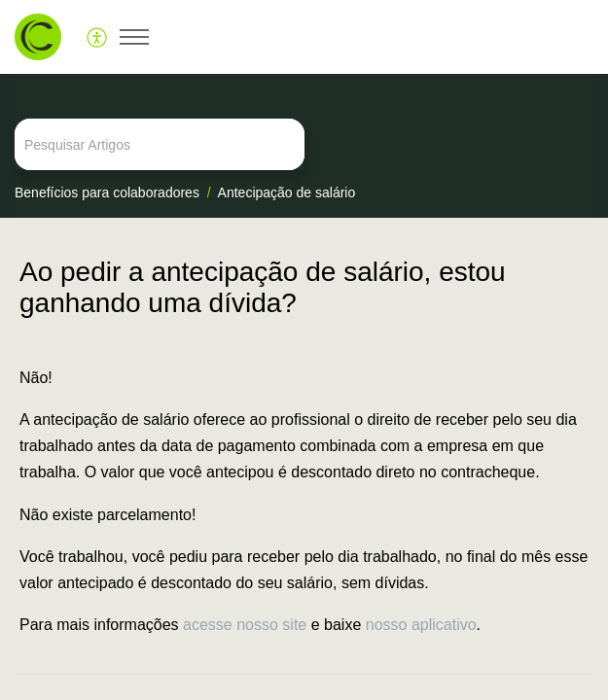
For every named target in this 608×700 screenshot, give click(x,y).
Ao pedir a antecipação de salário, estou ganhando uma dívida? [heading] (263, 287)
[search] (304, 144)
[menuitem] (98, 37)
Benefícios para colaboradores (107, 192)
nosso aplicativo (421, 625)
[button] (98, 37)
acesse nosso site (245, 625)
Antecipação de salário (287, 192)
